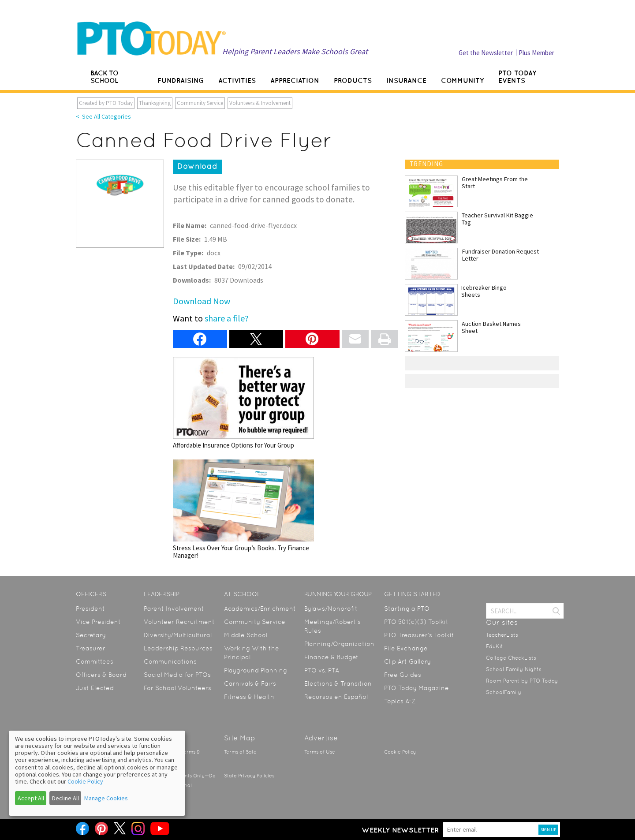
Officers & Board (101, 675)
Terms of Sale (240, 752)
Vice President (98, 622)
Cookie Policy (400, 752)
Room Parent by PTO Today (522, 681)
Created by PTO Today (106, 103)
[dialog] (97, 773)
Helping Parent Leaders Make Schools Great (295, 51)
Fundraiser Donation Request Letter (501, 255)
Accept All (31, 798)
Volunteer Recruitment (179, 622)
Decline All (65, 798)
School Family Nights (514, 669)
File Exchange (406, 648)
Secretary (91, 635)
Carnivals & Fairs (250, 683)
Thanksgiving (155, 103)
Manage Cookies (106, 798)
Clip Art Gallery (407, 661)
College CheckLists (511, 658)
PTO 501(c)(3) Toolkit (416, 622)
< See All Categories (103, 116)
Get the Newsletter (486, 53)
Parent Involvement (174, 609)
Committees (95, 661)
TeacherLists (502, 635)
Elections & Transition (338, 683)
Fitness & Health (249, 697)
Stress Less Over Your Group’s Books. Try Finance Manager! (243, 510)
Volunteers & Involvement (260, 103)
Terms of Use (320, 752)
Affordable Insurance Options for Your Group (243, 403)
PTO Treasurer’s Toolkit (419, 635)
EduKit (495, 646)
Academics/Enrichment (260, 609)
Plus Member (536, 53)
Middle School (246, 635)
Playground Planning (256, 670)
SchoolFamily (504, 692)
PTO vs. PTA (322, 670)
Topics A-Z (400, 701)
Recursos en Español (336, 697)
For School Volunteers (177, 688)
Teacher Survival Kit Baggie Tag (497, 219)
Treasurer (91, 648)
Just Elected (95, 688)
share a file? (227, 318)
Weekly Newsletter (400, 830)
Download (197, 166)
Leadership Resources (178, 648)
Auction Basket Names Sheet (491, 327)
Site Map (240, 738)
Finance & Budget (331, 657)
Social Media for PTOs (177, 675)
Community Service (200, 103)
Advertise (321, 738)
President (90, 609)
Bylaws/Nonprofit (331, 609)
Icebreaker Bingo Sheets (484, 291)
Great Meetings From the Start (495, 183)
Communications (170, 661)
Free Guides (403, 675)
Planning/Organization (339, 644)
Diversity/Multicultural (178, 635)
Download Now (202, 301)
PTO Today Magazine (416, 688)
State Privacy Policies (249, 776)
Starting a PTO (407, 609)
